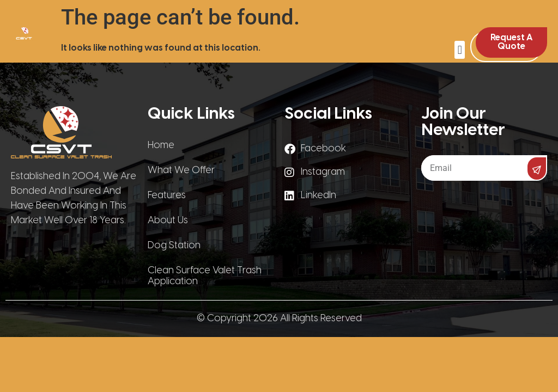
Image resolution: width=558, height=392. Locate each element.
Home (161, 146)
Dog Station (174, 246)
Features (167, 196)
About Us (168, 221)
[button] (460, 50)
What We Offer (181, 171)
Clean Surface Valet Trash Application (205, 276)
